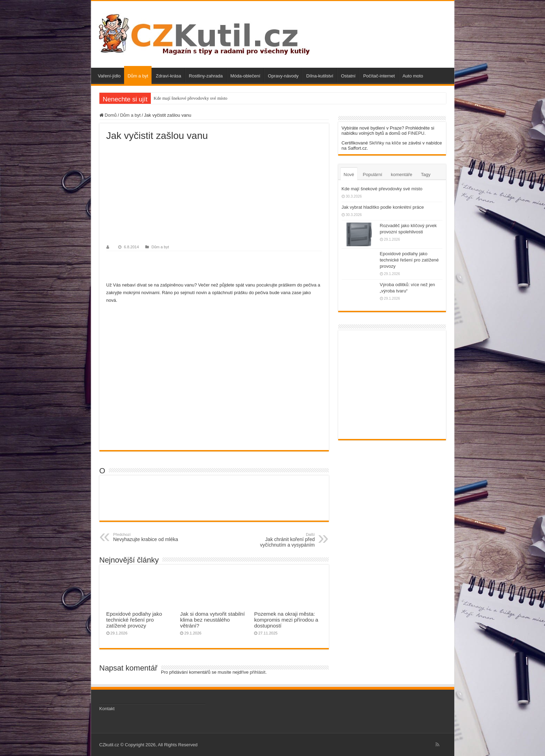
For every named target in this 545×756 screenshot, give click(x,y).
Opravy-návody (283, 76)
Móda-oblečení (245, 76)
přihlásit (258, 672)
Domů (108, 115)
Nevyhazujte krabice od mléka (149, 537)
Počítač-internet (379, 76)
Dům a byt (138, 76)
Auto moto (413, 76)
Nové (349, 175)
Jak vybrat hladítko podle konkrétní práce (383, 207)
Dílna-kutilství (320, 76)
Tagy (426, 175)
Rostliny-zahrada (206, 76)
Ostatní (348, 76)
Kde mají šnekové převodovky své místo (190, 98)
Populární (373, 175)
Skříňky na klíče (385, 143)
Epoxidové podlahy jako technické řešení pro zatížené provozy (134, 620)
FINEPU (416, 133)
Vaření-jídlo (109, 76)
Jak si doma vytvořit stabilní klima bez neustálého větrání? (212, 620)
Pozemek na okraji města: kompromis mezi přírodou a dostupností (286, 620)
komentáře (402, 175)
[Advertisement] (214, 193)
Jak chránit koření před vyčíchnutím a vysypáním (279, 540)
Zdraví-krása (168, 76)
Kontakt (107, 709)
